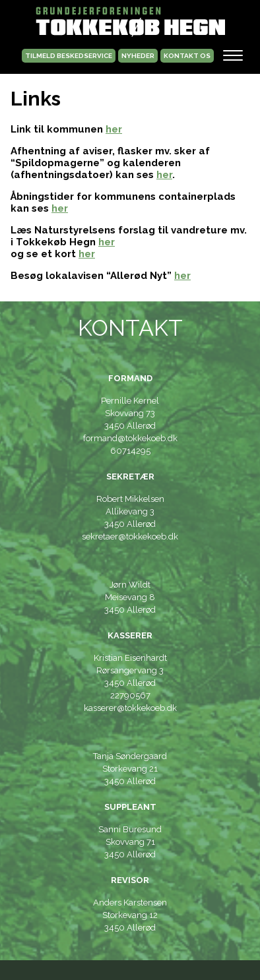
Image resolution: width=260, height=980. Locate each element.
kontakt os (187, 56)
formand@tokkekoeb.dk (130, 438)
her (114, 129)
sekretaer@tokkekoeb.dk (130, 536)
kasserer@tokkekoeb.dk (130, 708)
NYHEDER (138, 56)
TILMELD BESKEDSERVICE (69, 56)
